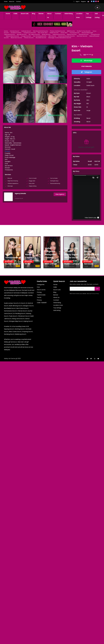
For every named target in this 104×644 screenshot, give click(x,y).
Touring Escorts (75, 33)
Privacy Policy (95, 294)
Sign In (78, 2)
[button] (74, 2)
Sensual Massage (87, 33)
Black (88, 97)
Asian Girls (64, 33)
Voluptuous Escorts (30, 33)
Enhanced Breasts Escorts (67, 36)
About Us (12, 2)
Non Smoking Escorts (40, 36)
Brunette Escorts (41, 38)
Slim (88, 100)
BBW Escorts (71, 31)
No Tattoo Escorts (34, 34)
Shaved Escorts (84, 34)
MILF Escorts (52, 36)
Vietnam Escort (26, 31)
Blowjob (7, 151)
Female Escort (15, 31)
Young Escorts (95, 34)
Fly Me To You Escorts (84, 31)
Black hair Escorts (16, 38)
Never (88, 118)
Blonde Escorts (22, 34)
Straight (89, 82)
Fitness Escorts (29, 38)
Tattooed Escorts (9, 34)
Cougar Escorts (26, 36)
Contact (18, 2)
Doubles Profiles (16, 33)
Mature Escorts (72, 34)
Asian (88, 79)
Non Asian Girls (43, 33)
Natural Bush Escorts (12, 36)
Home (6, 2)
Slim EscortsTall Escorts (41, 31)
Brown (89, 93)
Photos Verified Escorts (58, 31)
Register (84, 2)
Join (97, 289)
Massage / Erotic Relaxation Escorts (60, 38)
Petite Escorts (54, 33)
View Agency (60, 194)
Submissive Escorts (59, 34)
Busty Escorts (46, 34)
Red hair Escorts (82, 36)
